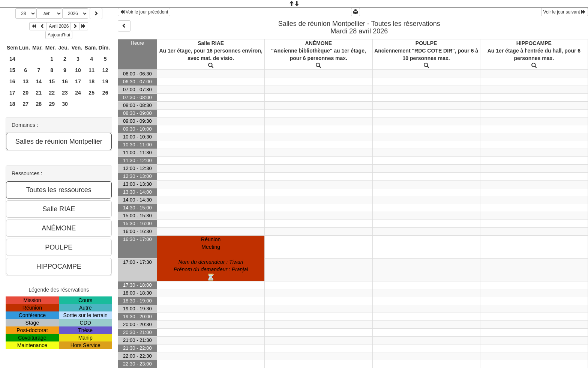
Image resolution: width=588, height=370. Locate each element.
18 (91, 81)
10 (78, 70)
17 (78, 81)
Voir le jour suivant (565, 12)
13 (25, 81)
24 (78, 93)
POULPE (426, 43)
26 (105, 93)
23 (65, 93)
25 (91, 93)
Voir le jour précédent (144, 12)
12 (105, 70)
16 (12, 81)
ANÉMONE (319, 43)
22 (52, 93)
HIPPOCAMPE (534, 43)
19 (105, 81)
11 (91, 70)
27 (25, 104)
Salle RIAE (211, 43)
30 (65, 104)
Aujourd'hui (59, 35)
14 (12, 59)
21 (39, 93)
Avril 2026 (59, 26)
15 (12, 70)
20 (25, 93)
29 (52, 104)
